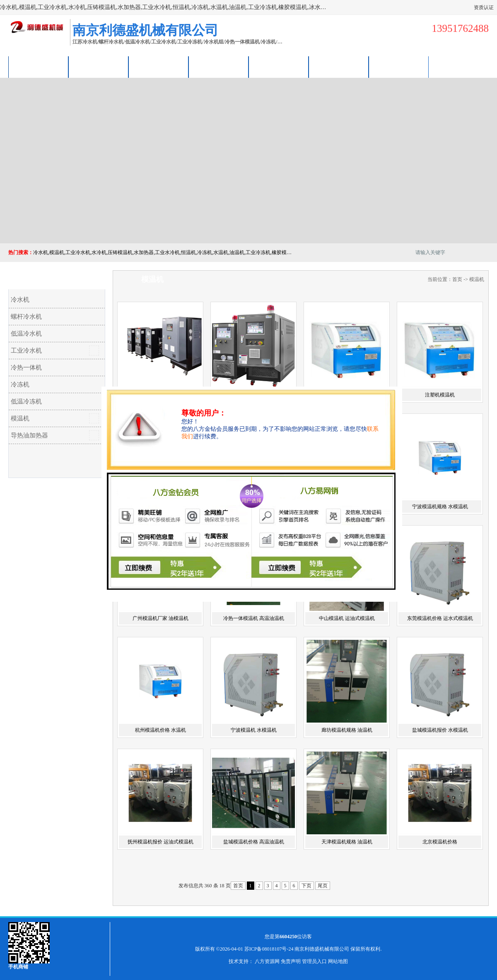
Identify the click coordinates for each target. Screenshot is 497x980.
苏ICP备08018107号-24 (269, 949)
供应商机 (99, 67)
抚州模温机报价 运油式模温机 (160, 842)
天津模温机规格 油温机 (347, 842)
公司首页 (39, 67)
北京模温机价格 (440, 842)
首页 (457, 279)
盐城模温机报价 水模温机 (440, 730)
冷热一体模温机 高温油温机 (254, 618)
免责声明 (291, 961)
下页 (306, 886)
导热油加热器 (29, 435)
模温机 (20, 418)
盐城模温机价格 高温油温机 (254, 842)
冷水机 (20, 300)
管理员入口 (314, 961)
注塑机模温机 (440, 395)
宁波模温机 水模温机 (254, 730)
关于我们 (219, 67)
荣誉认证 (339, 67)
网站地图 (338, 961)
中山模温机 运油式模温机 (347, 618)
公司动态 (279, 67)
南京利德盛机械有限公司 (322, 949)
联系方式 (399, 67)
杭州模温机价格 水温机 (160, 730)
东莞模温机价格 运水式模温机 (440, 618)
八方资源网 (267, 961)
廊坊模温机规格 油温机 (347, 730)
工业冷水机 (26, 351)
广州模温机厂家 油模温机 (160, 618)
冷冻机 (20, 384)
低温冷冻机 (26, 401)
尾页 (323, 886)
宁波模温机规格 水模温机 (440, 507)
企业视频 (159, 67)
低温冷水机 (26, 334)
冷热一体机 (26, 367)
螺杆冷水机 (26, 317)
